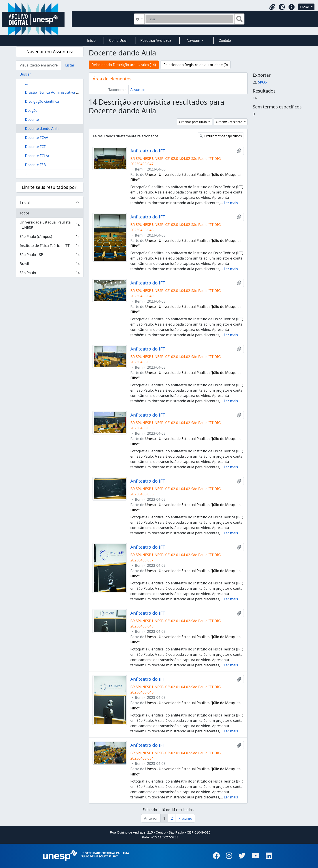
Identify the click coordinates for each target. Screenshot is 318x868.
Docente (32, 119)
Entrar (305, 7)
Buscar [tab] (25, 74)
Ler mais (231, 203)
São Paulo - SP (50, 256)
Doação (31, 110)
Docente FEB (35, 165)
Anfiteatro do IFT (148, 151)
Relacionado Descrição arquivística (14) (124, 65)
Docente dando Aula (42, 129)
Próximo (185, 818)
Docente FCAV (37, 138)
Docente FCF (35, 147)
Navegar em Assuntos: (50, 52)
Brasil (50, 265)
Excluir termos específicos (221, 136)
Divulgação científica (42, 101)
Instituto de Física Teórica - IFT (50, 247)
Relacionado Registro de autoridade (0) (196, 65)
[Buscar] (190, 19)
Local (25, 202)
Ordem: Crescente (229, 122)
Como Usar (118, 41)
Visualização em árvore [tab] (39, 65)
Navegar (194, 41)
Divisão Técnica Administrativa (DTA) (55, 92)
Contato (225, 41)
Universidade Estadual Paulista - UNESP (50, 225)
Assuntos (138, 90)
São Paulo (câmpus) (50, 238)
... (26, 83)
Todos (25, 213)
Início (91, 41)
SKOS (260, 82)
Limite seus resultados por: (50, 187)
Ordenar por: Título (193, 122)
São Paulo (50, 274)
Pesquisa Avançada (156, 41)
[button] (272, 7)
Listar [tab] (70, 65)
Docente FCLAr (37, 156)
